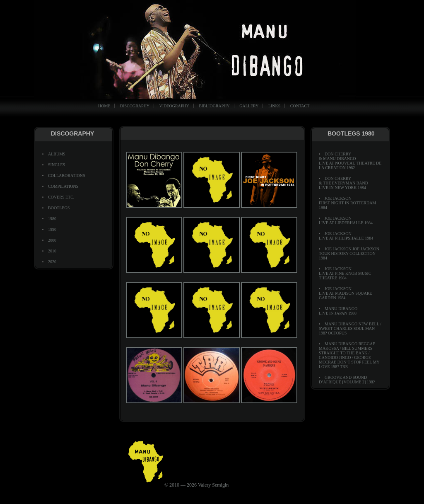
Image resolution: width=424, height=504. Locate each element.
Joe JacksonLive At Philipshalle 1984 (346, 236)
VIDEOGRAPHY (174, 106)
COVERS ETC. (61, 197)
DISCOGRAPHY (135, 106)
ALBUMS (57, 154)
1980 (52, 219)
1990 (52, 229)
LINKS (274, 106)
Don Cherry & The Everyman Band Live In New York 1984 (343, 183)
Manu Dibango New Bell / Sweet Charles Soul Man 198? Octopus (350, 328)
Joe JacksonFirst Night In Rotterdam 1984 (347, 203)
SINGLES (57, 165)
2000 (52, 240)
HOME (104, 106)
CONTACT (300, 106)
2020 (52, 262)
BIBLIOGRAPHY (214, 106)
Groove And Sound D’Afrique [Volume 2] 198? (347, 380)
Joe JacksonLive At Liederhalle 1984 (346, 220)
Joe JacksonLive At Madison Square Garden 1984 (345, 293)
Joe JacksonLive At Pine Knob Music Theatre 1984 (345, 273)
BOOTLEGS (59, 208)
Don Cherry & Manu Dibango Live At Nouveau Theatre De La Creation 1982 (350, 161)
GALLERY (249, 106)
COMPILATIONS (63, 186)
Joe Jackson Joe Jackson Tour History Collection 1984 (349, 253)
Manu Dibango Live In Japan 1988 (338, 311)
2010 (52, 251)
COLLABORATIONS (66, 176)
